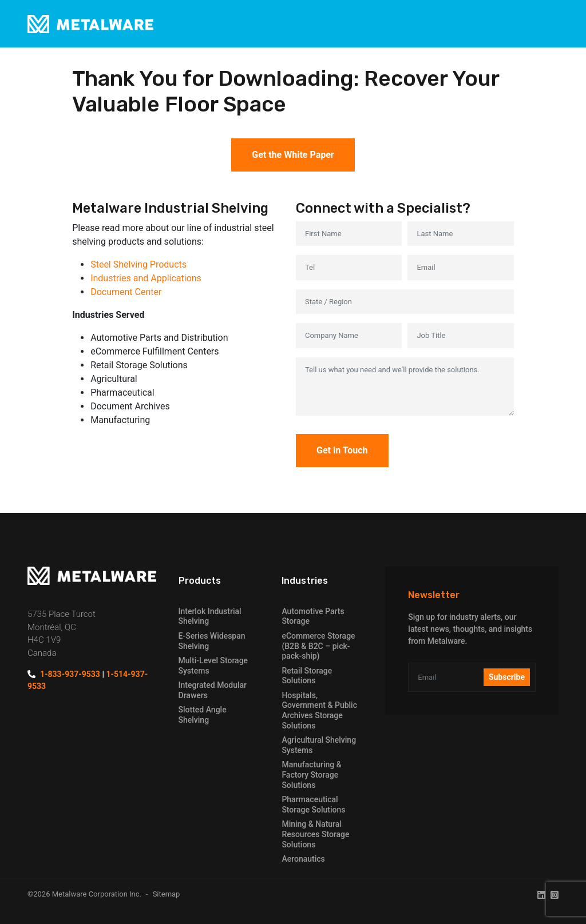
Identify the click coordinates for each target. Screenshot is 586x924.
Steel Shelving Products (138, 264)
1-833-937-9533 (70, 674)
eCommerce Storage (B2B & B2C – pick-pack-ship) (318, 646)
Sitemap (167, 894)
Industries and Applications (146, 278)
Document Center (126, 292)
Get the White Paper (293, 155)
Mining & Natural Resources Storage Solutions (315, 834)
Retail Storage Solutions (307, 676)
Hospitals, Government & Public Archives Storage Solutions (319, 710)
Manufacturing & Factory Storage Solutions (311, 774)
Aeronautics (303, 859)
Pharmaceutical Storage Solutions (313, 804)
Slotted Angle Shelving (203, 715)
